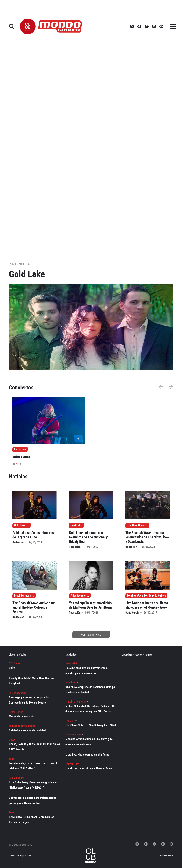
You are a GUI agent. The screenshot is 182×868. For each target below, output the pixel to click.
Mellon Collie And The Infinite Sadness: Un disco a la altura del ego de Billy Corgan (90, 709)
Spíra (12, 668)
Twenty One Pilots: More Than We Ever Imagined (32, 681)
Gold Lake (20, 525)
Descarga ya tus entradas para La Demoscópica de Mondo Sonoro (29, 700)
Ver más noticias (91, 635)
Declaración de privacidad (18, 856)
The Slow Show (136, 525)
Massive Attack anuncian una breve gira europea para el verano (89, 742)
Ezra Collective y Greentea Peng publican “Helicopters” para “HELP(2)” (33, 785)
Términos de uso (166, 856)
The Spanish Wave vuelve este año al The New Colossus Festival (34, 607)
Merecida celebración (22, 716)
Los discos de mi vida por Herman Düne (89, 768)
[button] (28, 26)
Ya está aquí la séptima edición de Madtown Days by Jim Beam (90, 605)
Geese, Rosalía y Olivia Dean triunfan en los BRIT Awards (34, 747)
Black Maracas (22, 596)
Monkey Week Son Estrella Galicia (146, 596)
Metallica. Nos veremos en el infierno (87, 755)
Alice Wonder (78, 596)
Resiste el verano (21, 457)
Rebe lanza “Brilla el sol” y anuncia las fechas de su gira (32, 819)
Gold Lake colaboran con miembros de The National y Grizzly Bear (88, 537)
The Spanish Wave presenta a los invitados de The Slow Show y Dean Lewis (147, 537)
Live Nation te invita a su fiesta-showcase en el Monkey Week (147, 605)
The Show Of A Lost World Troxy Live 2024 (91, 725)
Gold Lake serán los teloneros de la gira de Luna (33, 535)
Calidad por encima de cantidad (27, 730)
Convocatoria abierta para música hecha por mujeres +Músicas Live (33, 800)
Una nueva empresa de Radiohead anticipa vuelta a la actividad (90, 690)
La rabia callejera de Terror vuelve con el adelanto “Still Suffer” (33, 766)
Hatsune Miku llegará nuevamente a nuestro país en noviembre (86, 670)
